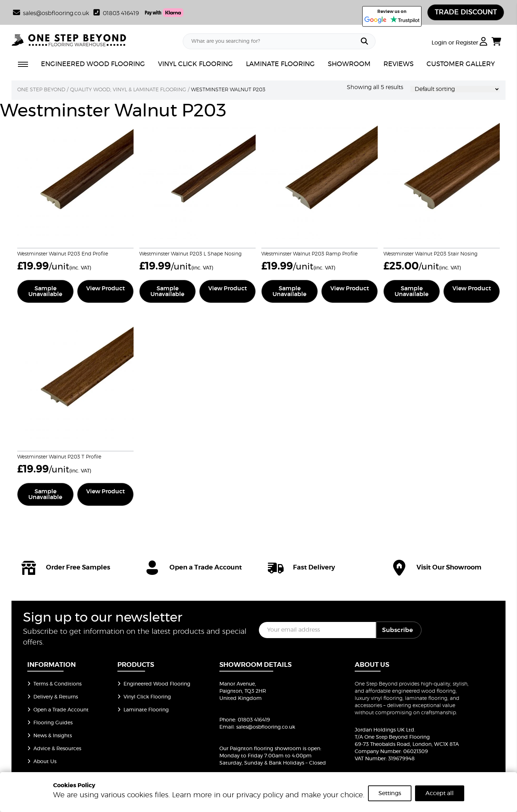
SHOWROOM (349, 65)
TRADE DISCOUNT (464, 13)
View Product (106, 289)
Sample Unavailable (45, 292)
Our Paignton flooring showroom (260, 749)
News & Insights (50, 736)
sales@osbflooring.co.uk (266, 728)
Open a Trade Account (58, 710)
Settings (390, 793)
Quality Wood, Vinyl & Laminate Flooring (128, 90)
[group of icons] (258, 568)
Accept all (440, 793)
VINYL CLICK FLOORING (195, 65)
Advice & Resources (54, 749)
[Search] (364, 42)
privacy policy (260, 795)
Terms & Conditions (54, 684)
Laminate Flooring (143, 710)
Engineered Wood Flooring (154, 684)
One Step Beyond (41, 90)
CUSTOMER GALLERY (461, 65)
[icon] (73, 568)
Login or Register (459, 43)
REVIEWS (399, 65)
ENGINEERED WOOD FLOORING (93, 65)
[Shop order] (455, 89)
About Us (42, 762)
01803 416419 (116, 13)
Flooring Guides (50, 723)
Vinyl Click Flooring (144, 697)
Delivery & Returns (53, 697)
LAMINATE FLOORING (280, 65)
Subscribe (397, 630)
